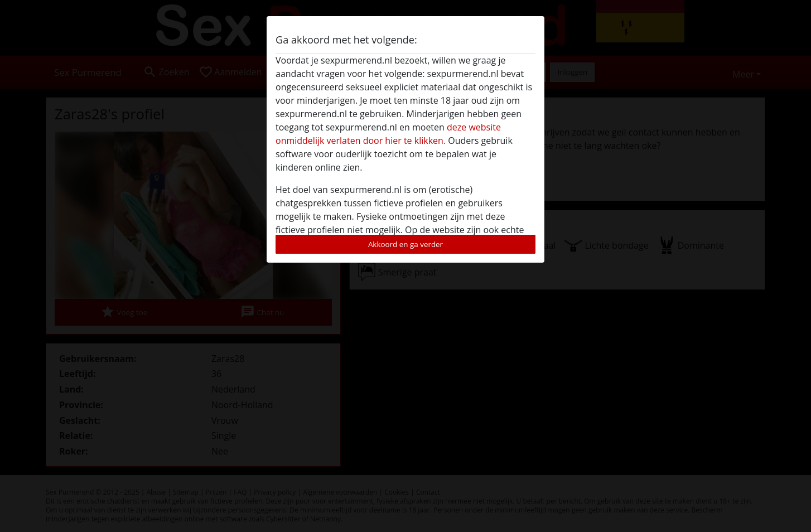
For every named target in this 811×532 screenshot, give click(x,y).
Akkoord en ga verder (405, 244)
